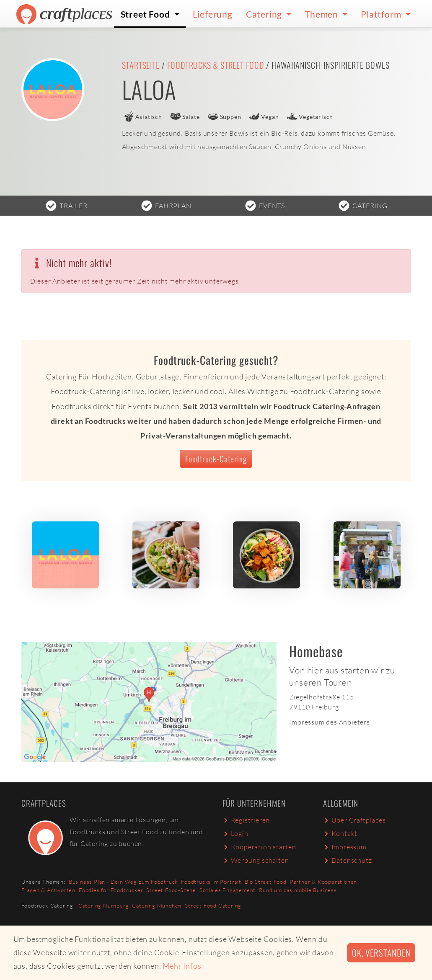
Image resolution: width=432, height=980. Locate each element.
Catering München (157, 905)
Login (235, 833)
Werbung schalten (256, 860)
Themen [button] (322, 14)
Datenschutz (348, 860)
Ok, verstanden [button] (381, 953)
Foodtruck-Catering (216, 459)
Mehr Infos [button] (182, 966)
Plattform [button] (382, 14)
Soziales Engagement (228, 890)
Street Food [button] (146, 14)
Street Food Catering (213, 905)
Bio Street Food (266, 882)
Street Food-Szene (171, 890)
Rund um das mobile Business (298, 890)
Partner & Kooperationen (323, 882)
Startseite (141, 65)
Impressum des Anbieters (329, 722)
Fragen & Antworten (48, 890)
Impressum (345, 847)
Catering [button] (265, 14)
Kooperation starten (259, 847)
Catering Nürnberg (104, 905)
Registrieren (246, 820)
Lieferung (213, 14)
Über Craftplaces (354, 820)
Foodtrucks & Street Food (216, 65)
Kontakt (340, 833)
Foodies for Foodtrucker (111, 890)
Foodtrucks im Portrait (211, 882)
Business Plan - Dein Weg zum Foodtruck (123, 882)
